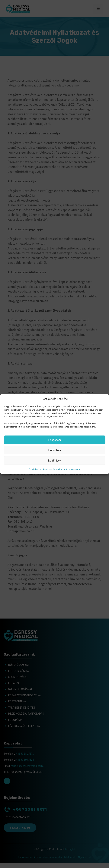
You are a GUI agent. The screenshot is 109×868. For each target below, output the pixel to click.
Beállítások (54, 460)
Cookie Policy (35, 469)
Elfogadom (54, 440)
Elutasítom (54, 450)
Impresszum (75, 469)
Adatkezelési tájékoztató (55, 469)
